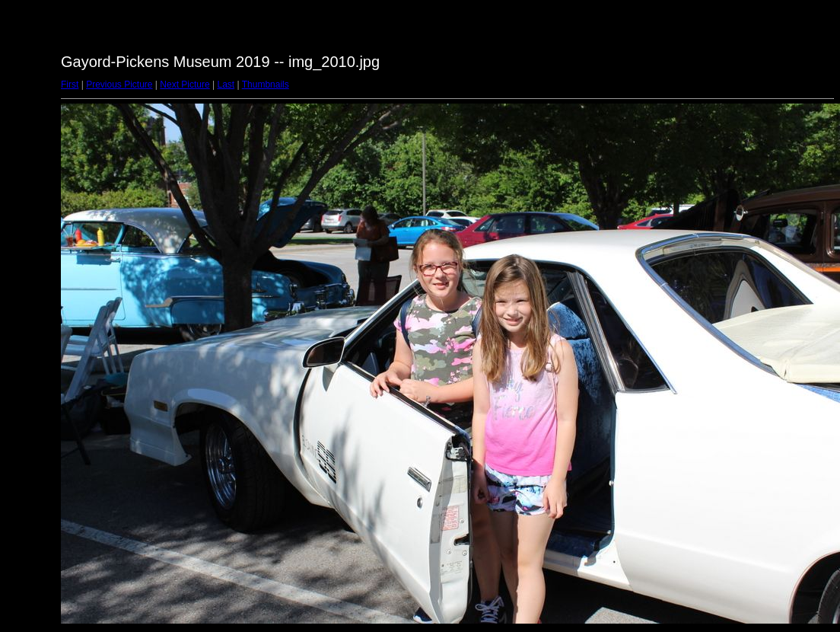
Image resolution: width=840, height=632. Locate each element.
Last (226, 85)
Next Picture (185, 85)
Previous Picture (119, 85)
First (70, 85)
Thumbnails (266, 85)
